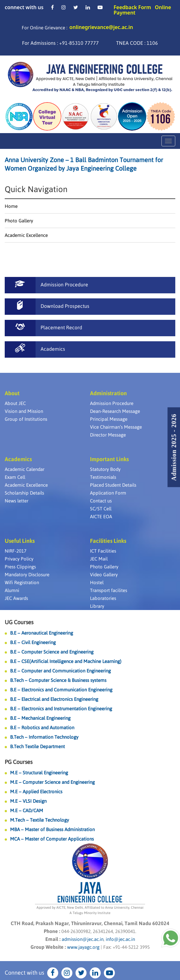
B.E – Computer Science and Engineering (52, 652)
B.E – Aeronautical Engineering (42, 633)
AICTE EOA (101, 516)
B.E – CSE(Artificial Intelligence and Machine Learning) (66, 661)
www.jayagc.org (83, 947)
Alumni (12, 590)
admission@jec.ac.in (83, 939)
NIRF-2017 (16, 551)
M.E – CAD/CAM (27, 810)
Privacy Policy (19, 559)
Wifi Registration (22, 582)
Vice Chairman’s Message (116, 427)
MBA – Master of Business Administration (52, 829)
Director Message (108, 435)
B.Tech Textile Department (37, 746)
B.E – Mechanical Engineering (40, 718)
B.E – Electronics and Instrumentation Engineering (61, 709)
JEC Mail (99, 559)
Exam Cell (15, 477)
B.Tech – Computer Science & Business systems (58, 680)
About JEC (15, 403)
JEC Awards (16, 598)
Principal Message (109, 419)
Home (11, 206)
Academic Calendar (25, 469)
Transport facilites (109, 590)
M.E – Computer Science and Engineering (52, 782)
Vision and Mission (24, 411)
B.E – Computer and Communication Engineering (60, 671)
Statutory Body (105, 469)
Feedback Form (132, 7)
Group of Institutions (26, 419)
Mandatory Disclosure (27, 575)
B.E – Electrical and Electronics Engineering (54, 699)
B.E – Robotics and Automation (42, 728)
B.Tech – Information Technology (44, 737)
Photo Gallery (19, 221)
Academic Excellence (26, 235)
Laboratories (103, 598)
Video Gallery (104, 575)
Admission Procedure (112, 403)
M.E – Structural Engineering (39, 773)
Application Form (108, 493)
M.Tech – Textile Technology (39, 820)
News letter (17, 501)
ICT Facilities (103, 551)
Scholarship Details (24, 493)
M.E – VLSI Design (28, 801)
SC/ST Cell (101, 509)
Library (97, 606)
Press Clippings (20, 567)
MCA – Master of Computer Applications (52, 839)
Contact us (101, 501)
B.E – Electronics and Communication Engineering (61, 690)
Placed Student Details (113, 485)
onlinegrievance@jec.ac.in (101, 27)
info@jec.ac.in (120, 939)
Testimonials (103, 477)
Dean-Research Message (115, 411)
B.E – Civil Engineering (33, 642)
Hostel (97, 582)
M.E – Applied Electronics (36, 792)
